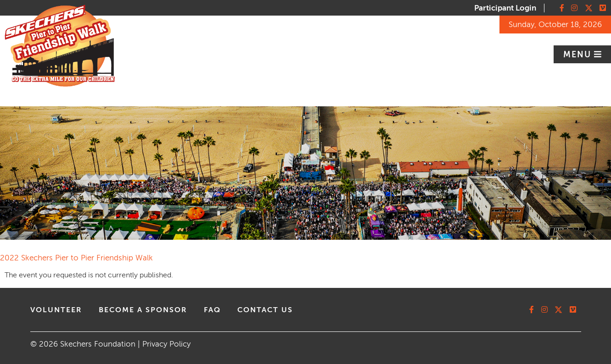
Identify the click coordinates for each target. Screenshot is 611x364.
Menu (579, 55)
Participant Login (505, 8)
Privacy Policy (166, 344)
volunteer (56, 310)
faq (212, 310)
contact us (265, 310)
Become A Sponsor (143, 310)
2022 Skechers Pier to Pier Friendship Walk (76, 258)
